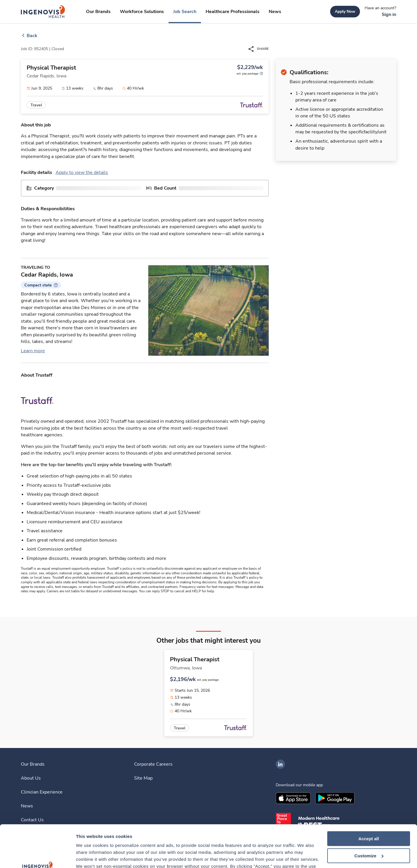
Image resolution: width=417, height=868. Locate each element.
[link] (43, 12)
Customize (369, 816)
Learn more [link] (33, 351)
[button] (41, 285)
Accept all (369, 799)
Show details (89, 857)
